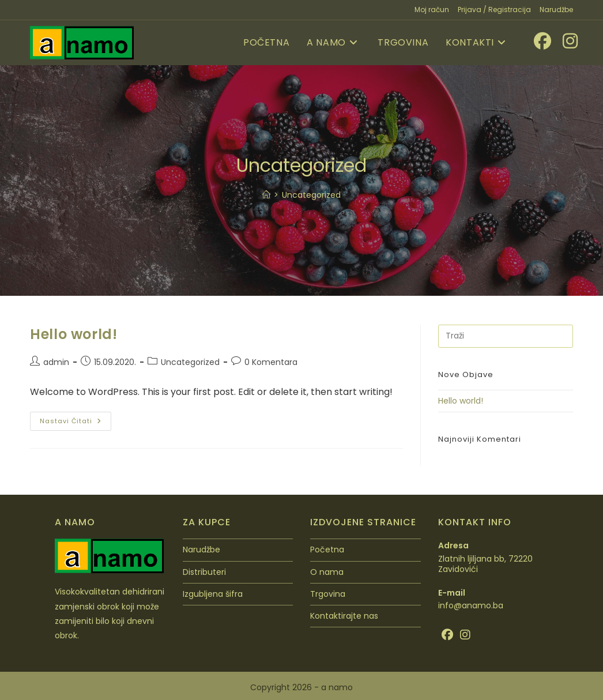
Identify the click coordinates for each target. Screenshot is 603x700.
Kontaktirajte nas (344, 616)
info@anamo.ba (471, 605)
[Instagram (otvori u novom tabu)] (564, 41)
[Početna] (266, 195)
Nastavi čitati (76, 419)
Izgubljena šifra (213, 594)
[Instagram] (465, 635)
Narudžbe (556, 10)
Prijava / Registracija (494, 10)
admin (56, 362)
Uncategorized (311, 195)
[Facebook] (447, 635)
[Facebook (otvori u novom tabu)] (537, 41)
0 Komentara (271, 362)
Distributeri (204, 572)
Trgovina (328, 594)
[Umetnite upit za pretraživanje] (506, 336)
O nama (327, 572)
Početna (327, 550)
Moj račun (432, 10)
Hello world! (74, 334)
